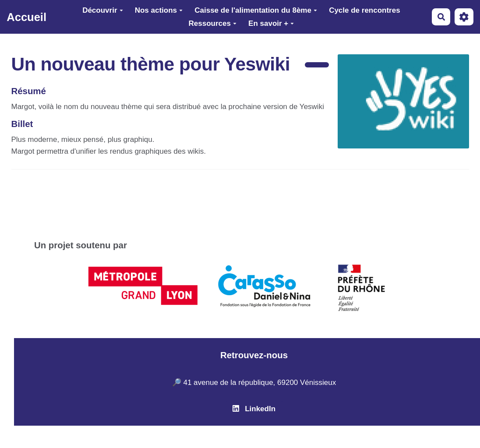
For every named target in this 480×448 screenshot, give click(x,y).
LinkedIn (254, 409)
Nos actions (159, 10)
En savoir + (271, 23)
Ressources (213, 23)
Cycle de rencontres (365, 10)
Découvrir (102, 10)
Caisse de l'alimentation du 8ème (256, 10)
